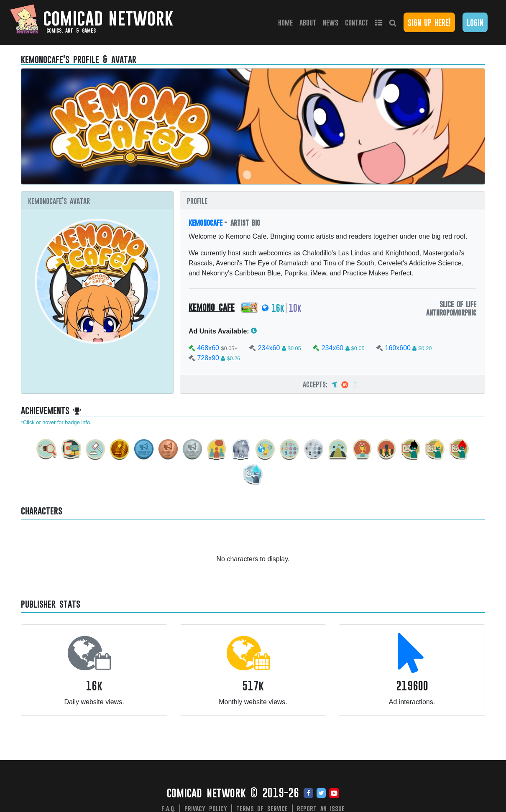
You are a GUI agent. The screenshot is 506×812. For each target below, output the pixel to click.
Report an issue (321, 808)
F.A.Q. (169, 808)
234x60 (269, 348)
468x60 (208, 348)
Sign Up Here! (429, 22)
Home (287, 22)
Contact (357, 22)
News (331, 22)
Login (475, 22)
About (308, 22)
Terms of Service (262, 808)
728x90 (208, 358)
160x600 (398, 348)
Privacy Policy (206, 808)
